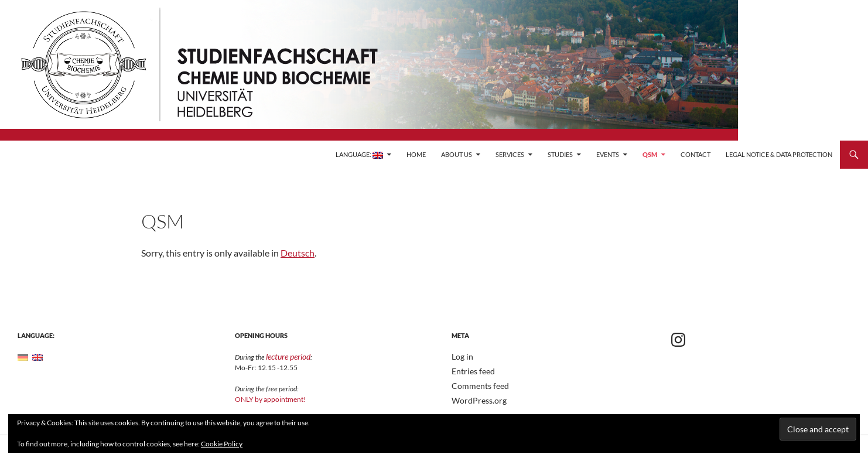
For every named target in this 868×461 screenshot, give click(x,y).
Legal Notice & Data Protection (779, 154)
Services (510, 154)
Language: (359, 155)
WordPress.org (475, 399)
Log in (461, 356)
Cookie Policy (222, 444)
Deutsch (298, 253)
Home (416, 154)
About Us (457, 154)
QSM (650, 154)
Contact (696, 154)
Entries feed (470, 370)
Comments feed (476, 385)
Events (608, 154)
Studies (560, 154)
